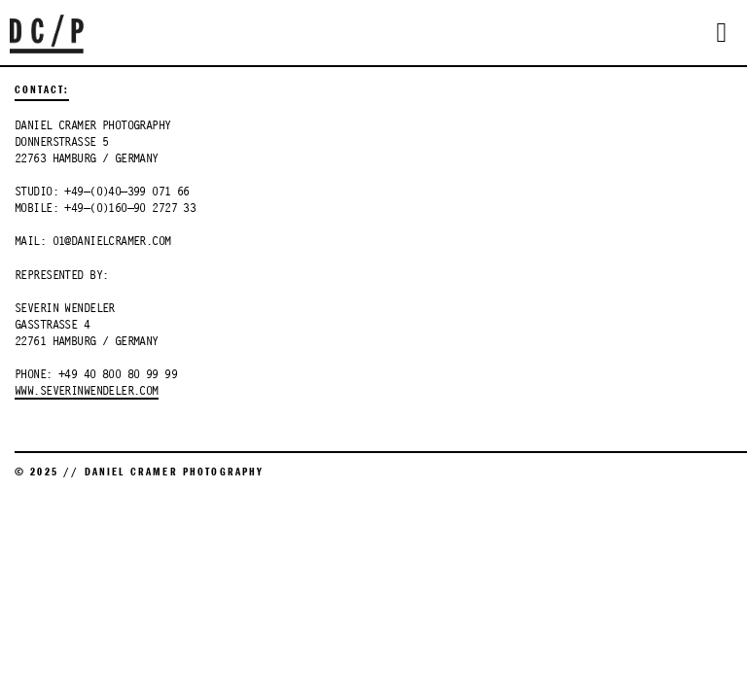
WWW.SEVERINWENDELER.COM (87, 392)
